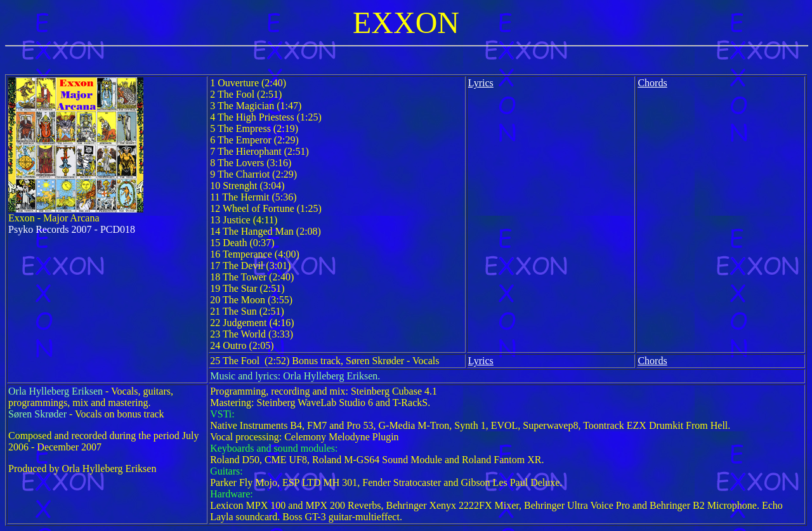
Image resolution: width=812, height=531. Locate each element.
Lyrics (481, 83)
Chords (652, 83)
